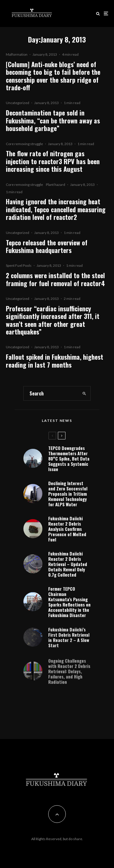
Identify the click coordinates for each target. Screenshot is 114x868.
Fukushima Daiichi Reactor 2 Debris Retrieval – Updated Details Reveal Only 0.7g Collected (68, 565)
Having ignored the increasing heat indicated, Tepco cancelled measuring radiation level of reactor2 (56, 209)
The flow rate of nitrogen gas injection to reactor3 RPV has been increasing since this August (53, 161)
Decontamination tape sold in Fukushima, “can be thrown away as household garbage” (53, 120)
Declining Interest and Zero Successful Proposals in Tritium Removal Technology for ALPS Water (68, 494)
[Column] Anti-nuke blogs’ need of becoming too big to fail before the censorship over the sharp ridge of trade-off (53, 76)
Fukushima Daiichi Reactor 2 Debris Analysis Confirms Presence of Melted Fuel (67, 529)
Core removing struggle (24, 144)
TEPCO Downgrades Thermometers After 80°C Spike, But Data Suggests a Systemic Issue (69, 458)
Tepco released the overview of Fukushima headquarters (47, 246)
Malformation (17, 54)
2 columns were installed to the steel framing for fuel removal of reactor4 (55, 279)
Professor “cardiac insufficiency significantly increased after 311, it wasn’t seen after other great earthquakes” (53, 320)
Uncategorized (18, 103)
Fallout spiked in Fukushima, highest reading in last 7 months (55, 361)
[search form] (51, 393)
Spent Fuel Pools (19, 265)
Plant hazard (56, 185)
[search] (84, 393)
